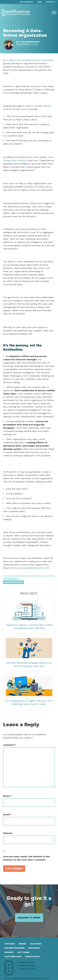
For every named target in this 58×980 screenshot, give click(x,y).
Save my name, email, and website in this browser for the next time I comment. (27, 858)
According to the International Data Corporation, (29, 60)
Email (7, 814)
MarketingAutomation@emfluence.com (27, 978)
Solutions (36, 944)
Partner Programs (15, 948)
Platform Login (13, 957)
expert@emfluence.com (36, 568)
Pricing (22, 944)
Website (8, 833)
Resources (34, 948)
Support (9, 952)
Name (7, 796)
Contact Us (50, 2)
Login (39, 2)
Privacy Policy (33, 957)
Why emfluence (27, 2)
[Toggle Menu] (54, 13)
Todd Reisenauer (30, 42)
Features (10, 944)
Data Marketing (14, 582)
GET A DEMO (24, 952)
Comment (9, 745)
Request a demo (29, 918)
